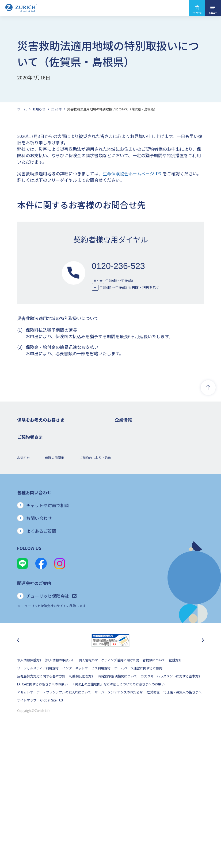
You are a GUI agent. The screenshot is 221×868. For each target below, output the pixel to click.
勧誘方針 (175, 794)
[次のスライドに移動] (203, 774)
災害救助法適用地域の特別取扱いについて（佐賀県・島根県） (112, 109)
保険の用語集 (55, 591)
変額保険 (24, 478)
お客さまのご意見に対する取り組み (140, 502)
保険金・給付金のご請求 (35, 546)
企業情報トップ (126, 430)
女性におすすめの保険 (33, 486)
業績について (124, 454)
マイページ (197, 13)
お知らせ (39, 109)
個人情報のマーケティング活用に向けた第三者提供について (122, 794)
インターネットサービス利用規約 (86, 802)
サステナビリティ (127, 518)
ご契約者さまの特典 (32, 510)
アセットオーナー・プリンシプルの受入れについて (54, 826)
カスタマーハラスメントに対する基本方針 (171, 810)
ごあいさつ (123, 446)
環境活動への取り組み (131, 543)
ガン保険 (24, 446)
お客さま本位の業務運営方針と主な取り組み (147, 494)
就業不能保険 (27, 470)
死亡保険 (24, 438)
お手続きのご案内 (30, 554)
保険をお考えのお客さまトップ (40, 430)
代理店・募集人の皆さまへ (182, 826)
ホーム (22, 109)
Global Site (51, 834)
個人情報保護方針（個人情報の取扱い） (46, 794)
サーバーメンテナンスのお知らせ (119, 826)
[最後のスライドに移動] (18, 774)
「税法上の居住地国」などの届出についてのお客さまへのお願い (118, 818)
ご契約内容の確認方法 (33, 562)
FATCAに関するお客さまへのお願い (42, 818)
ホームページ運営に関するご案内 (138, 802)
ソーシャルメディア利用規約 (38, 802)
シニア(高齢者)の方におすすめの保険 (44, 494)
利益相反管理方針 (82, 810)
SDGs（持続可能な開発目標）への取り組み (146, 526)
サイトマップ (27, 834)
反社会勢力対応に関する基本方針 (41, 810)
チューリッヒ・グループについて (139, 486)
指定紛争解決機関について (118, 810)
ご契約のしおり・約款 (95, 591)
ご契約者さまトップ (32, 538)
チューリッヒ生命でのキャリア (137, 551)
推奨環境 (153, 826)
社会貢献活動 (124, 535)
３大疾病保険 (27, 462)
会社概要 (121, 438)
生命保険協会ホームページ (132, 173)
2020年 (56, 109)
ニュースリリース (127, 478)
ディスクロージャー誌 (131, 462)
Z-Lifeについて (28, 570)
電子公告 (121, 470)
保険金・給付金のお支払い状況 (137, 510)
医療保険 (24, 454)
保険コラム (25, 502)
